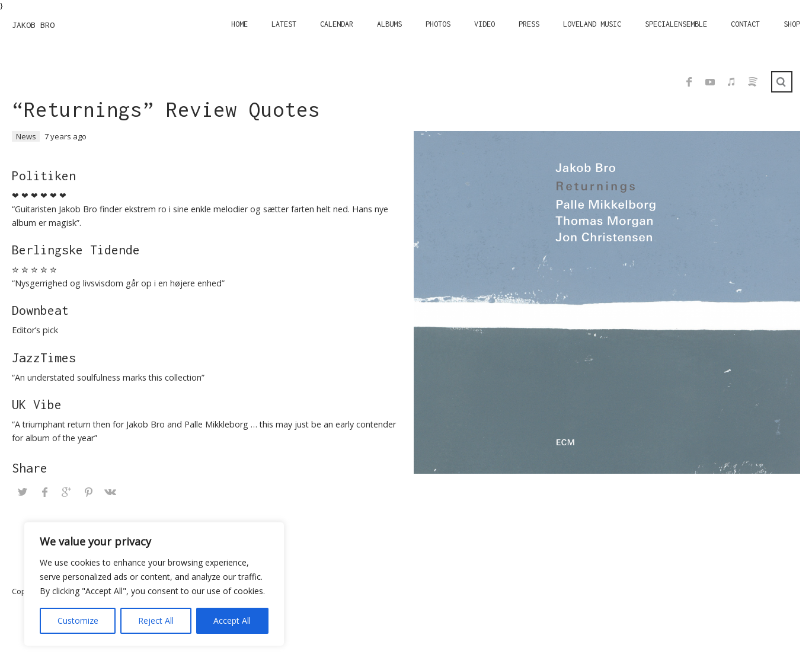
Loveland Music (592, 24)
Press (529, 24)
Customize (78, 620)
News (26, 136)
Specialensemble (676, 24)
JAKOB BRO (33, 25)
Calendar (337, 24)
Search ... (782, 82)
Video (485, 24)
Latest (284, 24)
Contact (745, 24)
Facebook (689, 82)
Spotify (753, 82)
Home (239, 24)
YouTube (710, 82)
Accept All (232, 620)
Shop (792, 24)
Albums (389, 24)
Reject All (156, 620)
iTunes (731, 82)
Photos (438, 24)
